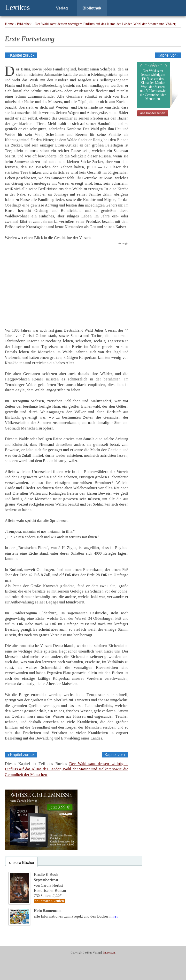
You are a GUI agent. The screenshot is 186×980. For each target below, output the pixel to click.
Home (9, 24)
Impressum (109, 953)
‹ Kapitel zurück (21, 55)
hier (115, 916)
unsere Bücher (22, 863)
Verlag (62, 8)
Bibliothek (92, 8)
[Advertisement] (67, 283)
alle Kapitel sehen (153, 113)
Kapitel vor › (168, 55)
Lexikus (17, 7)
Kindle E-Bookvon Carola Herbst (48, 880)
